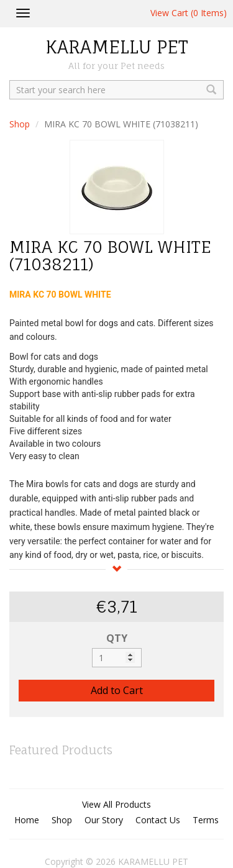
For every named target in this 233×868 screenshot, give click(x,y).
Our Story (104, 820)
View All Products (116, 804)
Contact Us (158, 820)
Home (27, 820)
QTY (117, 638)
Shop (20, 124)
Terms (206, 820)
